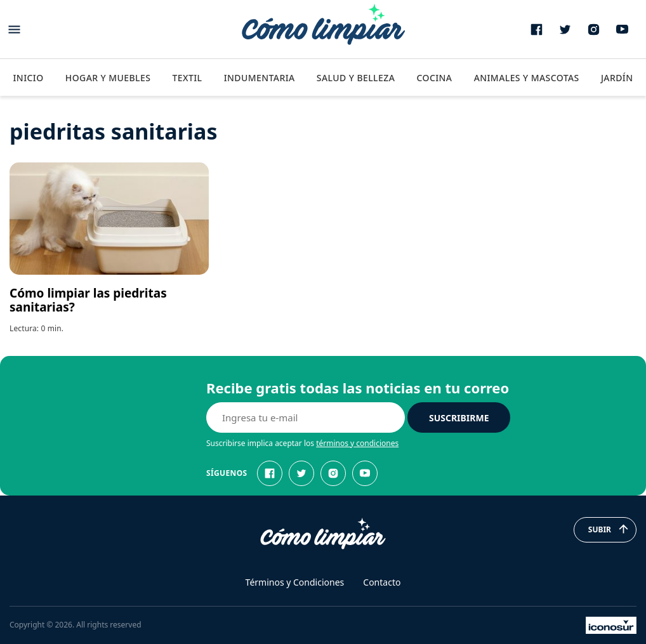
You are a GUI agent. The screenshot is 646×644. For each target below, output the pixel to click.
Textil (187, 78)
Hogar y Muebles (108, 78)
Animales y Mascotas (527, 78)
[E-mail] (306, 417)
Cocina (434, 78)
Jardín (617, 78)
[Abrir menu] (14, 30)
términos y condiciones (357, 443)
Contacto (382, 582)
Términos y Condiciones (295, 582)
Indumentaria (260, 78)
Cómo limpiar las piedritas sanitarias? (88, 300)
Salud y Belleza (356, 78)
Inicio (28, 78)
